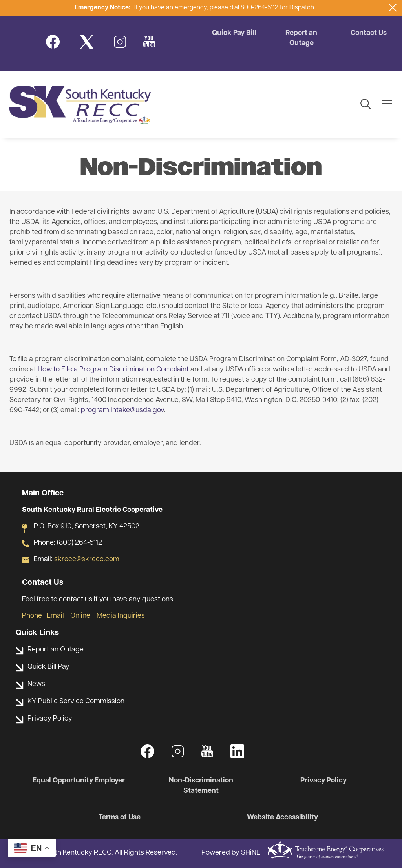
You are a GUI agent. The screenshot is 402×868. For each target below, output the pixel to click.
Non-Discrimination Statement (201, 786)
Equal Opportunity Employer (79, 781)
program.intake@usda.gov (122, 410)
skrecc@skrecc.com (87, 560)
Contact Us (369, 33)
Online (80, 616)
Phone (32, 616)
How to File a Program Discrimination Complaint (113, 370)
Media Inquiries (121, 616)
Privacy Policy (323, 781)
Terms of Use (120, 818)
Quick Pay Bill (234, 33)
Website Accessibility (282, 818)
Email (55, 616)
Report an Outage (301, 38)
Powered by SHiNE (231, 853)
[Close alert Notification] (393, 8)
